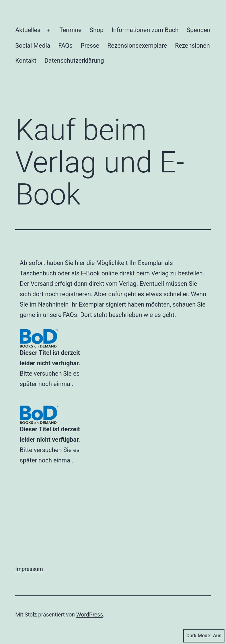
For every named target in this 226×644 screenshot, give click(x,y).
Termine (70, 30)
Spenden (198, 30)
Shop (97, 30)
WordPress (89, 615)
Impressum (29, 569)
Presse (90, 46)
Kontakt (26, 61)
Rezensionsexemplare (137, 46)
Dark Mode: (204, 636)
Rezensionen (192, 46)
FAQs (65, 46)
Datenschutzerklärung (74, 61)
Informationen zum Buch (145, 30)
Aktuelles (28, 30)
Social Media (33, 46)
